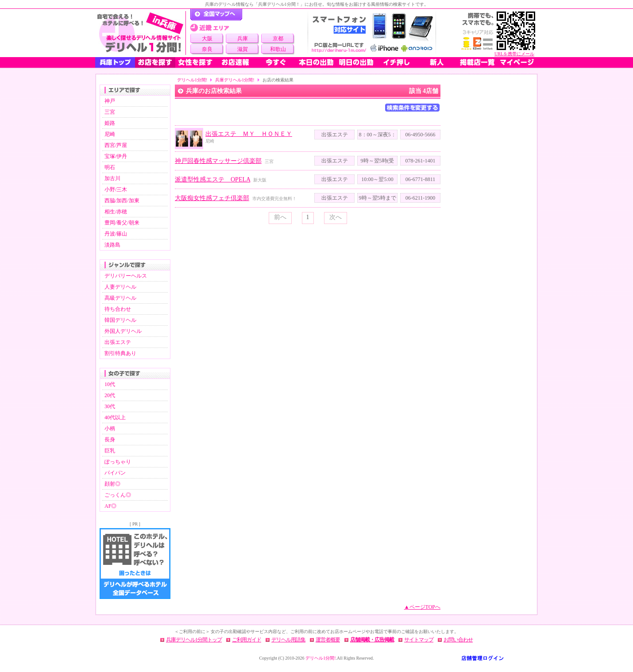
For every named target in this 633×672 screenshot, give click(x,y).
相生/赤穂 (116, 212)
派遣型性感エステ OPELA (212, 180)
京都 (278, 39)
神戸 (110, 101)
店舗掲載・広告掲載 (372, 640)
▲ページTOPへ (422, 607)
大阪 (207, 39)
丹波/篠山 (116, 234)
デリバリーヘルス (126, 276)
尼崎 (110, 134)
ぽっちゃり (118, 462)
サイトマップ (419, 640)
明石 (110, 167)
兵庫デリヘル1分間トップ (194, 640)
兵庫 (243, 39)
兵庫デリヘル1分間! (235, 80)
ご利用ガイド (247, 640)
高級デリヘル (120, 298)
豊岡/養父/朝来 (122, 223)
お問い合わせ (458, 640)
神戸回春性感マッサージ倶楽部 (218, 161)
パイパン (115, 473)
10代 (110, 384)
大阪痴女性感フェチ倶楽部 (212, 198)
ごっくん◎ (118, 495)
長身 (110, 440)
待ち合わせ (118, 309)
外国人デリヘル (123, 331)
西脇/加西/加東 (122, 201)
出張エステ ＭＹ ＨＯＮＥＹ (249, 134)
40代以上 (115, 417)
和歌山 (278, 49)
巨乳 (110, 451)
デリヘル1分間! (192, 80)
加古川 (112, 178)
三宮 (110, 112)
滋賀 (243, 49)
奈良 (207, 49)
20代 (110, 395)
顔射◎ (112, 484)
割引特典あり (120, 353)
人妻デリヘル (120, 287)
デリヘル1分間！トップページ (216, 15)
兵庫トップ (115, 62)
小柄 (110, 429)
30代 (110, 406)
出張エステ (118, 342)
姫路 (110, 123)
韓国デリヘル (120, 320)
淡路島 (112, 245)
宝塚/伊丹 (116, 156)
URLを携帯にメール (514, 54)
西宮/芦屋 (116, 145)
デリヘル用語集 (288, 640)
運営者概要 (328, 640)
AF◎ (110, 506)
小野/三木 (116, 189)
